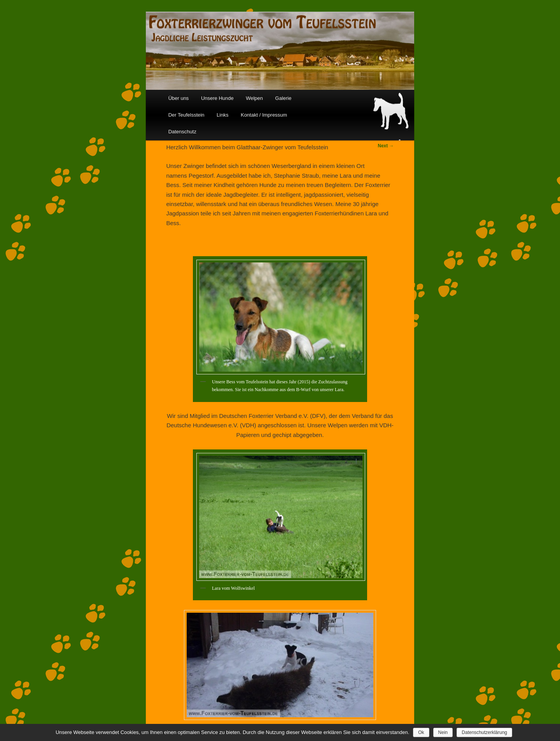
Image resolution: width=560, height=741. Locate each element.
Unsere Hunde (217, 98)
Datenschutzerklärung (484, 732)
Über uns (179, 98)
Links (222, 115)
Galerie (283, 98)
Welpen (254, 98)
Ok (421, 732)
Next (386, 146)
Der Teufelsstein (186, 115)
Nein (443, 732)
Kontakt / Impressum (264, 115)
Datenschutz (182, 132)
